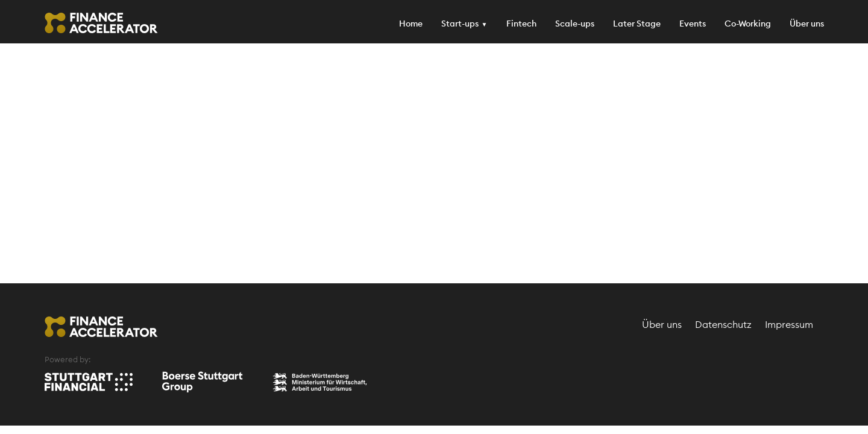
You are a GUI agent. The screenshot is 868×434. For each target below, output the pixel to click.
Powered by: (68, 359)
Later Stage (637, 24)
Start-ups (460, 24)
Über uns (807, 24)
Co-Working (748, 24)
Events (693, 24)
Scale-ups (575, 24)
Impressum (789, 324)
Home (411, 24)
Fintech (521, 24)
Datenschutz (723, 324)
